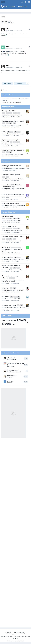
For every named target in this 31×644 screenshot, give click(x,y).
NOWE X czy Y (11, 358)
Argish (8, 46)
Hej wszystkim (6, 297)
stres (15, 320)
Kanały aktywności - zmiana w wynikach (13, 194)
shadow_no (8, 134)
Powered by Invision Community (16, 641)
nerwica (22, 320)
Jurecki (12, 366)
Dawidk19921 (8, 307)
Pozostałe (22, 188)
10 (18, 113)
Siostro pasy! (5, 288)
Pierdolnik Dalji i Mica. (8, 216)
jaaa (11, 377)
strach (13, 324)
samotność (23, 322)
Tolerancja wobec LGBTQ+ (9, 111)
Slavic (7, 299)
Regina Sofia (8, 280)
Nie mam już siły (6, 247)
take (11, 102)
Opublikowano (14, 30)
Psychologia (20, 144)
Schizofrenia (21, 205)
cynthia (4, 102)
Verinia (7, 115)
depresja (6, 324)
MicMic (15, 102)
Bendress (7, 249)
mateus (7, 205)
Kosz (13, 23)
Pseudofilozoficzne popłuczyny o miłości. (13, 121)
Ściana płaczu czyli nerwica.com (10, 204)
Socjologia (19, 115)
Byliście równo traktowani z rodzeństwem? (13, 150)
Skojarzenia (10, 381)
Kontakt (23, 634)
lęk (28, 322)
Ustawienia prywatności (13, 634)
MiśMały (19, 102)
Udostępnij (7, 83)
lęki (12, 320)
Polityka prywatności (19, 632)
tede (11, 383)
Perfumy (4, 132)
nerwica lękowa (6, 320)
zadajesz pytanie (12, 376)
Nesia (8, 102)
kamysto (7, 290)
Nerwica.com (22, 6)
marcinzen (8, 188)
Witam (20, 299)
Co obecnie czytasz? (13, 370)
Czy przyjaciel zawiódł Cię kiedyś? (11, 175)
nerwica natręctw (15, 322)
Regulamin (9, 632)
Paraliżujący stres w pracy (9, 305)
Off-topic (19, 125)
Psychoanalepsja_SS (16, 372)
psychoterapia (6, 322)
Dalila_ (7, 154)
